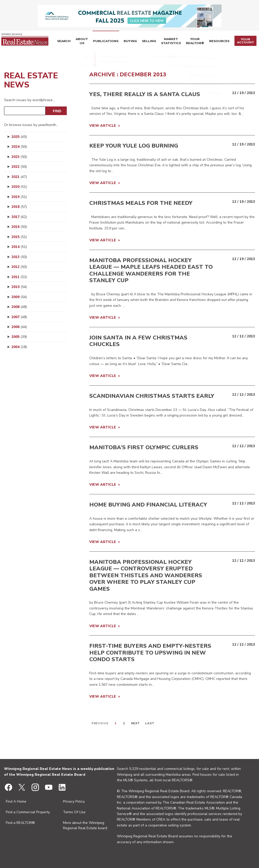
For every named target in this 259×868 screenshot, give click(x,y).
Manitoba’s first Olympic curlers (144, 447)
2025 (19, 137)
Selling (143, 42)
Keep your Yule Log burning (134, 146)
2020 (19, 187)
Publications (104, 42)
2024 (19, 147)
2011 (19, 277)
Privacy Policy (74, 801)
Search (64, 42)
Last (150, 723)
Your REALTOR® (195, 42)
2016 (19, 227)
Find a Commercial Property (28, 812)
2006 (19, 327)
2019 (19, 197)
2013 (19, 257)
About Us (81, 42)
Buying (126, 42)
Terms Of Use (74, 812)
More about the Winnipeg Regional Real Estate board (85, 825)
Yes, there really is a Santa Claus (145, 94)
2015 (19, 237)
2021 (19, 177)
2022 (19, 167)
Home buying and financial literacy (148, 505)
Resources (220, 42)
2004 (19, 347)
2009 (19, 297)
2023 (19, 157)
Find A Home (16, 801)
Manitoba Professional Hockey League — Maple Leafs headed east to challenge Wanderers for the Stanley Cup (151, 270)
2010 (19, 287)
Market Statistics (167, 42)
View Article (103, 126)
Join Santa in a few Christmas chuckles (138, 341)
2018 (19, 207)
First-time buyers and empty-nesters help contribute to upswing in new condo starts (150, 653)
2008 (19, 307)
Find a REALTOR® (20, 823)
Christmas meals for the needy (141, 203)
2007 (19, 317)
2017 (19, 217)
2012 (19, 267)
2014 (19, 247)
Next (135, 723)
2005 (19, 337)
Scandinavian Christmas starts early (152, 396)
